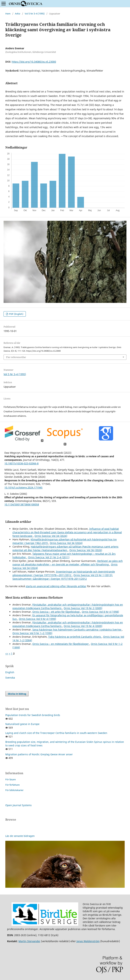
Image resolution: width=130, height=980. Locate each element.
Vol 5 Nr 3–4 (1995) (35, 14)
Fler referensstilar (16, 357)
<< (7, 653)
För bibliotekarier (14, 790)
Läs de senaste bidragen (20, 836)
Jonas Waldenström (88, 941)
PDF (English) (16, 314)
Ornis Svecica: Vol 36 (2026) (86, 550)
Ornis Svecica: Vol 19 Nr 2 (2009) (83, 608)
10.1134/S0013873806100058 (22, 504)
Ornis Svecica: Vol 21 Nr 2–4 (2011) (49, 557)
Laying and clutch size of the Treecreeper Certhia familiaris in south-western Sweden (56, 733)
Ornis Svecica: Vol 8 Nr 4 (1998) (100, 612)
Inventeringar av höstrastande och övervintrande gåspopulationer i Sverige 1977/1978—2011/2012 (64, 573)
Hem (8, 14)
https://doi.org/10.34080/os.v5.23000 (34, 62)
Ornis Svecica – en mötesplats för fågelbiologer (61, 644)
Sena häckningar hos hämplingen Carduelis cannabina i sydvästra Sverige (77, 630)
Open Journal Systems (18, 805)
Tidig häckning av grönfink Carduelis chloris (75, 637)
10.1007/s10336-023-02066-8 (22, 463)
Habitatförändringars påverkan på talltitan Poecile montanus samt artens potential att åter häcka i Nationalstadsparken (65, 548)
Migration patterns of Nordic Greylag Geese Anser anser (39, 754)
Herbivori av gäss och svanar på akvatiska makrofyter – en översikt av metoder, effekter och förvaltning (68, 563)
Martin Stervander (29, 941)
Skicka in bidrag (17, 694)
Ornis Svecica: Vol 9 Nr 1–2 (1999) (32, 633)
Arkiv (18, 14)
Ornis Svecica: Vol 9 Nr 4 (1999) (37, 619)
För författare (12, 785)
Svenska (10, 678)
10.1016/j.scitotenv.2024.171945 (23, 488)
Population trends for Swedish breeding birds (33, 715)
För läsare (10, 779)
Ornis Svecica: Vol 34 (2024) (51, 536)
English (10, 672)
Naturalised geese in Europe (22, 724)
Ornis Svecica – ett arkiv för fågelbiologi (56, 612)
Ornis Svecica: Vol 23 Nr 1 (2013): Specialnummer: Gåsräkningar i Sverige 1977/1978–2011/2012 (63, 577)
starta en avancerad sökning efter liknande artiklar (56, 586)
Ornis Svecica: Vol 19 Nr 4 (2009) (83, 626)
